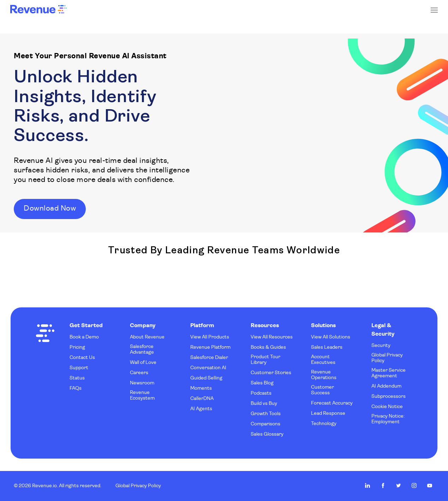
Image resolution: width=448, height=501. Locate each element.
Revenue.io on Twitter (399, 485)
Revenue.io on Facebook (383, 485)
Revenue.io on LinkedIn (368, 485)
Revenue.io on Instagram (414, 485)
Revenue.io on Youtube (430, 485)
